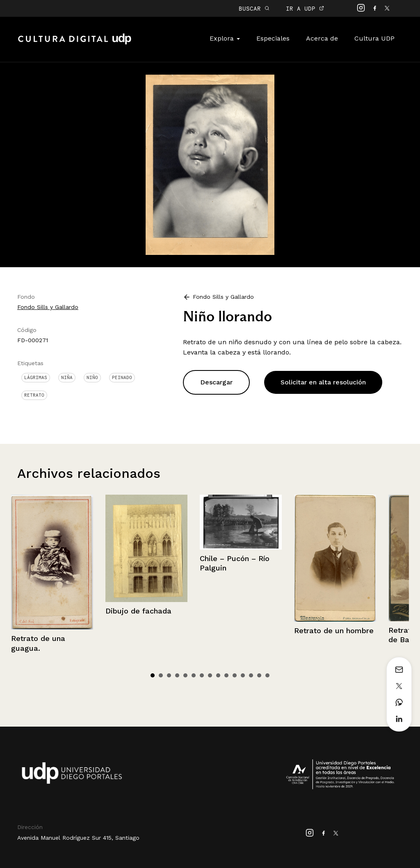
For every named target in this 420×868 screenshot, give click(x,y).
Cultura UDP (374, 38)
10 (226, 675)
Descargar (216, 382)
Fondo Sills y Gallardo (48, 307)
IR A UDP (305, 8)
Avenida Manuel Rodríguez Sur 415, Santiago (78, 838)
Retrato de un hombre (334, 631)
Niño (92, 377)
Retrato (34, 395)
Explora (225, 38)
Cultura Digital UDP (75, 43)
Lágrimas (36, 377)
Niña (67, 377)
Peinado (122, 377)
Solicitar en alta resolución (323, 382)
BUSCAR (254, 8)
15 (267, 675)
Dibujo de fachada (138, 611)
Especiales (273, 38)
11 (235, 675)
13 (251, 675)
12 (243, 675)
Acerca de (322, 38)
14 (259, 675)
